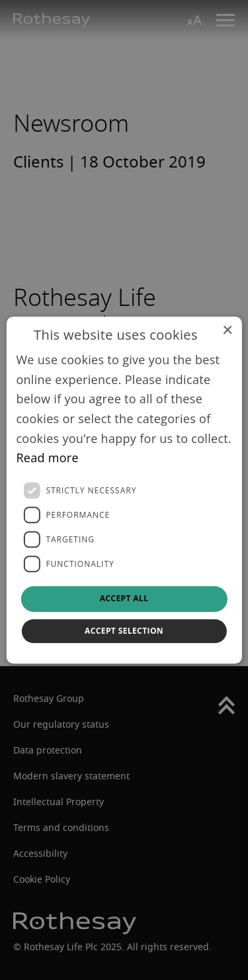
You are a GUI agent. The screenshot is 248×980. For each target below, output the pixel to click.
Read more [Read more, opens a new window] (47, 458)
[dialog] (124, 490)
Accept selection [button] (124, 631)
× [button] (227, 331)
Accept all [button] (124, 598)
